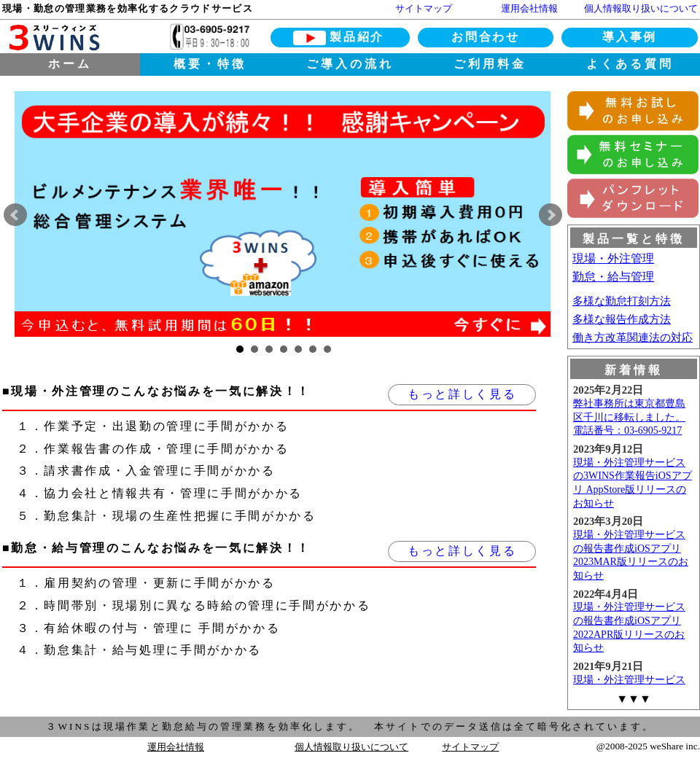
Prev (15, 215)
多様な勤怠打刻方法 (622, 301)
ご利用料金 (490, 64)
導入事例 (630, 37)
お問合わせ (485, 37)
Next (551, 215)
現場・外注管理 (613, 258)
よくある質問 (630, 64)
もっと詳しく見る (462, 394)
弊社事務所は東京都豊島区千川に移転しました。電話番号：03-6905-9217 (629, 417)
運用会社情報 (529, 8)
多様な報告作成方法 (622, 319)
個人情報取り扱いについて (641, 8)
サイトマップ (424, 8)
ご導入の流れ (350, 64)
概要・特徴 (210, 64)
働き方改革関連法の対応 (633, 338)
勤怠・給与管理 (613, 277)
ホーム (70, 64)
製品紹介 (357, 37)
